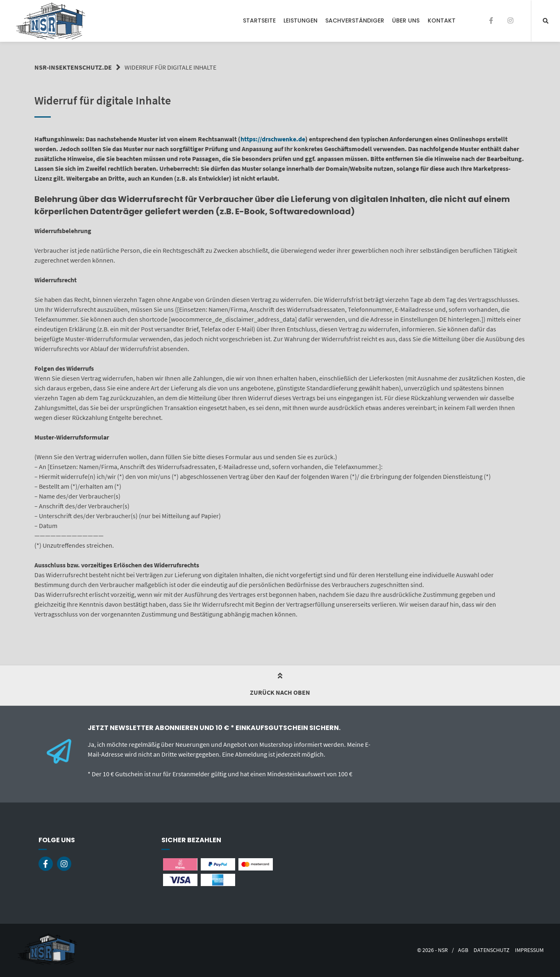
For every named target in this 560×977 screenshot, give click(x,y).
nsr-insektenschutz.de (73, 67)
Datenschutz (492, 950)
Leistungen (300, 20)
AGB (463, 950)
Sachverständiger (355, 20)
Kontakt (442, 20)
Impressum (529, 950)
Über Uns (406, 20)
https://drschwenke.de (273, 139)
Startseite (259, 20)
